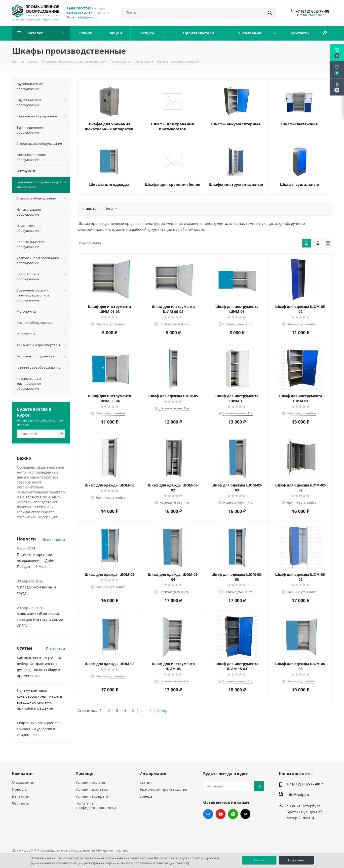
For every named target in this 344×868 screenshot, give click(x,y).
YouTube (221, 814)
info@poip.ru (88, 17)
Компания (23, 773)
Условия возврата (92, 796)
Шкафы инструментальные (236, 184)
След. (162, 710)
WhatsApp (233, 814)
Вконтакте (208, 814)
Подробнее (296, 860)
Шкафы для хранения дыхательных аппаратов (109, 126)
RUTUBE (245, 814)
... (142, 710)
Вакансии (21, 796)
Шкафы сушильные (299, 184)
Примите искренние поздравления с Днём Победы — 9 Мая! (36, 560)
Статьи (146, 782)
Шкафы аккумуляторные (236, 124)
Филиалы (21, 803)
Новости (20, 789)
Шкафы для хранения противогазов (172, 126)
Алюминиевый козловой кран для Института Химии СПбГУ (40, 620)
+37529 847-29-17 (79, 13)
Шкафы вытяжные (299, 124)
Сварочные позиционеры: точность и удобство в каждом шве (40, 729)
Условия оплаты (90, 782)
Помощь (84, 773)
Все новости (54, 539)
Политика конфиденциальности (96, 805)
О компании (23, 782)
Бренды (146, 796)
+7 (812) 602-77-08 (312, 11)
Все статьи (56, 649)
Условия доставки (92, 789)
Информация (153, 773)
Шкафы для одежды (109, 184)
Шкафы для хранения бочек (172, 184)
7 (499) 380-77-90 (79, 8)
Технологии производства (163, 789)
